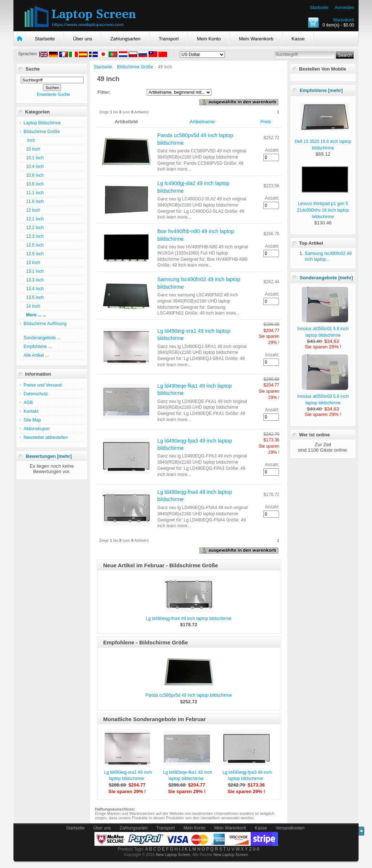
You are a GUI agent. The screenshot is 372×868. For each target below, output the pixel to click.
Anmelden (344, 8)
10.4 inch (34, 167)
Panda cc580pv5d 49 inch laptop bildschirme (189, 695)
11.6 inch (34, 201)
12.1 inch (34, 219)
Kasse (298, 39)
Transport (169, 39)
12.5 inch (34, 245)
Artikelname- (203, 122)
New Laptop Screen (173, 855)
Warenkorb (344, 20)
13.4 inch (34, 289)
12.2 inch (34, 228)
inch (29, 140)
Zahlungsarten (126, 39)
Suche (33, 69)
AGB (28, 403)
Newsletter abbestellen (46, 437)
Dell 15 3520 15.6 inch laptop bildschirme (323, 141)
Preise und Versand (43, 385)
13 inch (32, 263)
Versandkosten (290, 828)
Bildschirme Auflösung (45, 324)
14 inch (32, 306)
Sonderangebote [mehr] (326, 278)
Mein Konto (209, 39)
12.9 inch (34, 254)
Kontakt (31, 411)
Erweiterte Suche (53, 95)
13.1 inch (34, 271)
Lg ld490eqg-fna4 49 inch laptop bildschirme (189, 619)
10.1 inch (34, 158)
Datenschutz (36, 394)
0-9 (256, 849)
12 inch (32, 210)
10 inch (32, 149)
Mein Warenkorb (256, 39)
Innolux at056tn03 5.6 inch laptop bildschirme (324, 396)
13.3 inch (34, 280)
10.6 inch (34, 175)
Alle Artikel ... (36, 355)
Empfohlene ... (38, 347)
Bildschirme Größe (135, 67)
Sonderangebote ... (42, 338)
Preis (266, 122)
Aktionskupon (37, 429)
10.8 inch (34, 184)
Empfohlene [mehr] (321, 90)
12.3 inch (34, 236)
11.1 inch (34, 193)
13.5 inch (34, 297)
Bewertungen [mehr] (49, 456)
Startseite (319, 8)
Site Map (32, 420)
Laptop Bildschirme (42, 123)
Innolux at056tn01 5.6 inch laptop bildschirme (324, 329)
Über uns (83, 39)
